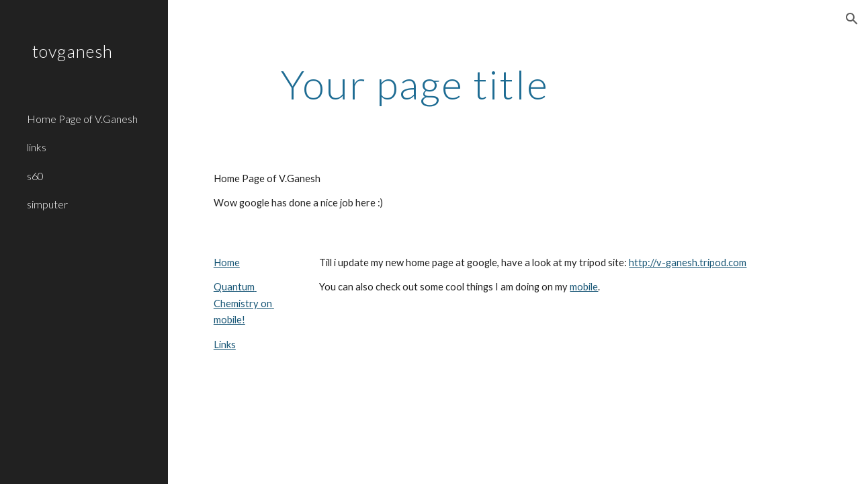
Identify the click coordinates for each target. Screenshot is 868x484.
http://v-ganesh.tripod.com (688, 263)
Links (225, 345)
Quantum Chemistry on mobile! (244, 303)
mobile (584, 287)
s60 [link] (35, 176)
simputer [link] (47, 204)
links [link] (37, 147)
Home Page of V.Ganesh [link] (82, 119)
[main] (415, 84)
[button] (852, 19)
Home (227, 263)
